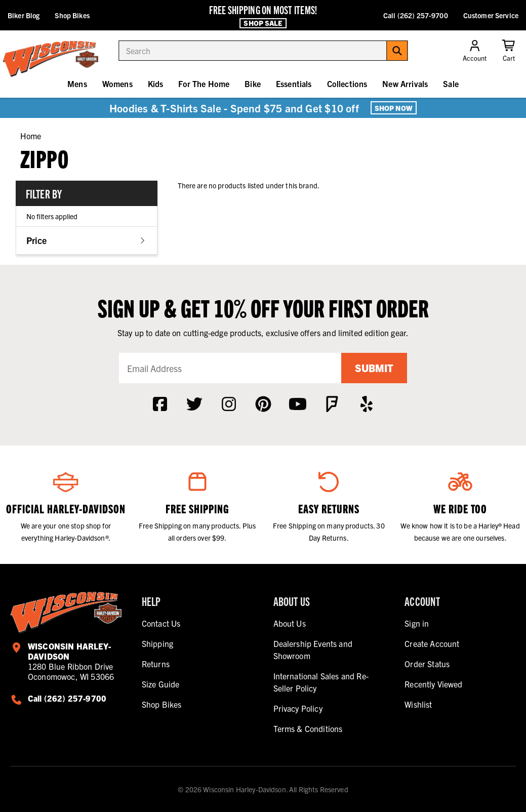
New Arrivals (405, 84)
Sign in (417, 623)
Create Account (432, 643)
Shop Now (394, 108)
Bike (253, 84)
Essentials (294, 84)
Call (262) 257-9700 (416, 15)
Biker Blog (24, 15)
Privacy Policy (298, 708)
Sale (451, 84)
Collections (347, 84)
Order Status (427, 664)
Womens (117, 84)
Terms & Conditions (308, 728)
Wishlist (418, 704)
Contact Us (161, 623)
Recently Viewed (433, 684)
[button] (87, 240)
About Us (290, 623)
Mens (77, 84)
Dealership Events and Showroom (313, 649)
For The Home (204, 84)
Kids (156, 84)
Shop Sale (263, 23)
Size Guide (161, 684)
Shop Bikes (72, 15)
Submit (374, 368)
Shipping (157, 643)
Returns (156, 664)
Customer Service (491, 15)
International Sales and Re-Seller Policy (321, 682)
